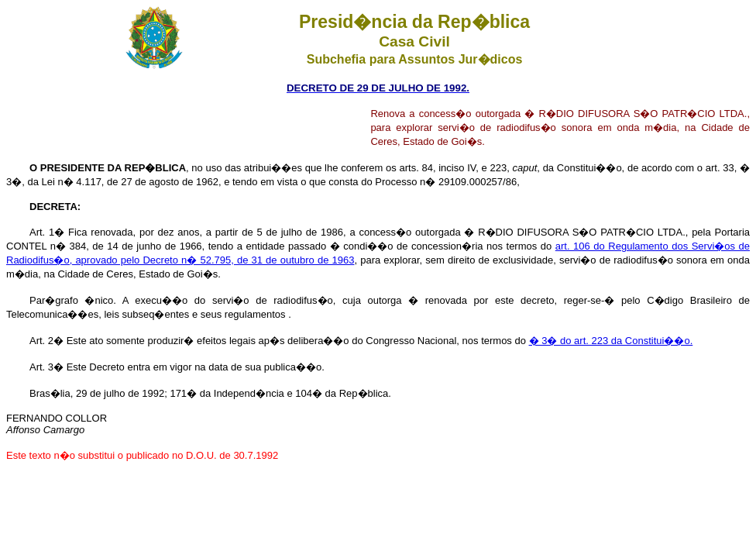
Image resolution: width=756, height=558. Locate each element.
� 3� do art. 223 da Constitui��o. (611, 341)
